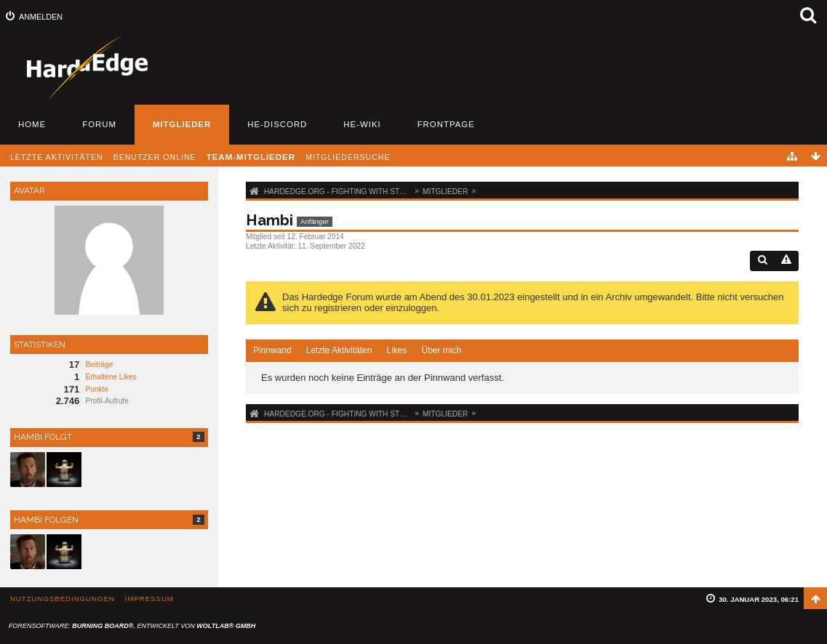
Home (32, 124)
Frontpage (446, 124)
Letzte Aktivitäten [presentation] (339, 350)
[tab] (272, 351)
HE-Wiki (362, 124)
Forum (99, 124)
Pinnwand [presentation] (272, 350)
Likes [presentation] (396, 350)
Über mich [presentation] (441, 350)
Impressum (149, 599)
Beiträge (99, 365)
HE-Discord (277, 124)
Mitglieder (182, 124)
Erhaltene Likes (111, 377)
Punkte (97, 389)
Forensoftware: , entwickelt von (132, 626)
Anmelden (41, 17)
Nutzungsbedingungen (63, 599)
